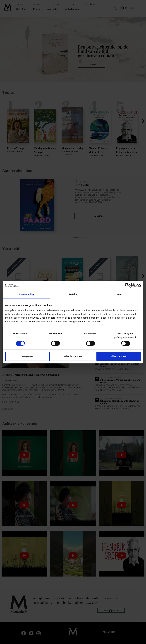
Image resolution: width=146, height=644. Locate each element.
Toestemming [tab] (26, 294)
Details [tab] (73, 294)
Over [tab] (120, 294)
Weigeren (27, 356)
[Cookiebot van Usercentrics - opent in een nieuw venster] (127, 285)
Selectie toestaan (73, 356)
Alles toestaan (119, 356)
